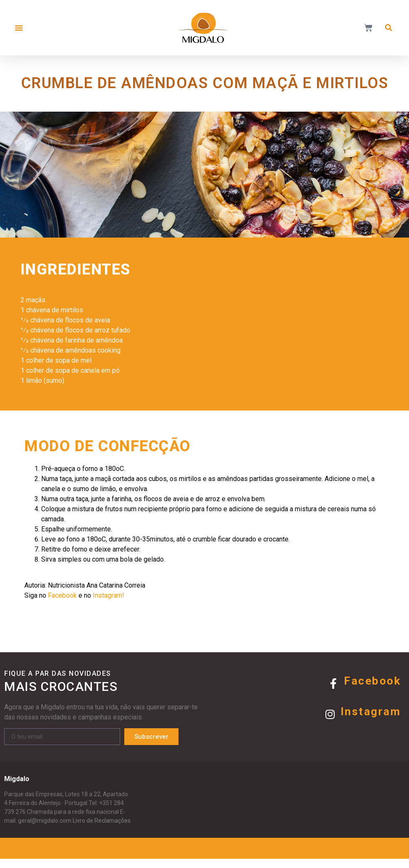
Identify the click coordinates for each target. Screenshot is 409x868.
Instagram (371, 721)
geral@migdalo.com (45, 830)
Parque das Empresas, (34, 803)
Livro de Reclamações (102, 830)
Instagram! (104, 605)
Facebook (372, 690)
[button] (19, 28)
